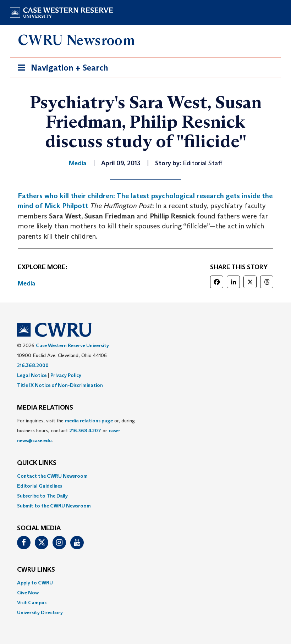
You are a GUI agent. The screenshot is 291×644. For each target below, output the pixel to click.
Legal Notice (32, 375)
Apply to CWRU (35, 583)
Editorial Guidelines (40, 486)
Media (27, 283)
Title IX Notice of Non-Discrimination (60, 385)
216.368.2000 (33, 365)
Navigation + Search (61, 69)
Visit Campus (32, 603)
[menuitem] (145, 476)
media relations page (89, 421)
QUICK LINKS (37, 463)
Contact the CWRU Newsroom (52, 476)
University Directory (40, 612)
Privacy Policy (66, 375)
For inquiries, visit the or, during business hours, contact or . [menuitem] (76, 431)
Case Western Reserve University (72, 345)
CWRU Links (36, 570)
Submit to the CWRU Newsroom (54, 506)
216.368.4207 (85, 431)
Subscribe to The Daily (42, 496)
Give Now (28, 593)
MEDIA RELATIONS (45, 408)
